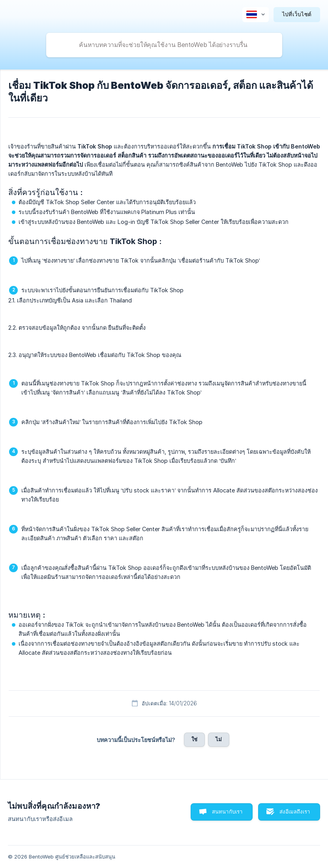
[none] (256, 15)
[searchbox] (164, 45)
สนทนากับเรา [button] (227, 812)
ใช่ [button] (194, 739)
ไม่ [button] (219, 739)
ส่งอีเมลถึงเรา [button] (295, 812)
